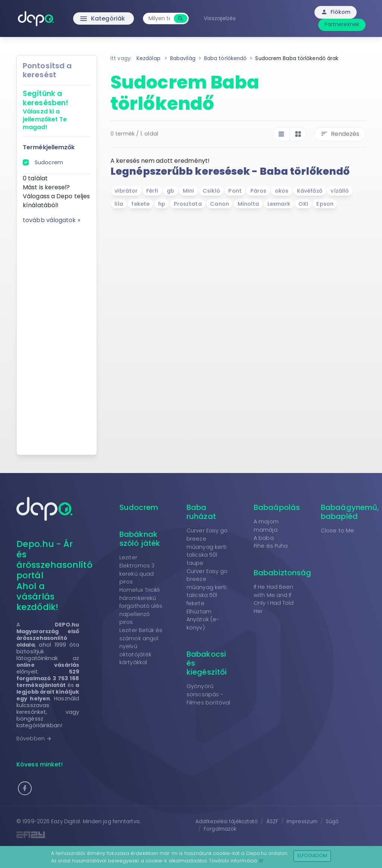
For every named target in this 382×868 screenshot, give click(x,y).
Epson (325, 204)
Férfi (152, 191)
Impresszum (302, 822)
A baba (264, 538)
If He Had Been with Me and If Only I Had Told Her (274, 599)
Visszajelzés (220, 18)
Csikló (211, 191)
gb (170, 191)
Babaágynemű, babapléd (350, 512)
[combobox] (159, 18)
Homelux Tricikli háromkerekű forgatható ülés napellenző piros (141, 606)
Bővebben (34, 738)
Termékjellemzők (49, 147)
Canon (220, 204)
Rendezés (340, 134)
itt (261, 861)
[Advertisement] (57, 337)
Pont (235, 191)
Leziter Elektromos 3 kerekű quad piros (137, 570)
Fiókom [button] (336, 12)
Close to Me (337, 531)
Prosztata (188, 204)
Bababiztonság (282, 573)
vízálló (340, 191)
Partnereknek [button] (342, 24)
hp (162, 204)
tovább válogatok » (51, 220)
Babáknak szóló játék (140, 539)
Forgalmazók (220, 829)
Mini (188, 191)
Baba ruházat (201, 512)
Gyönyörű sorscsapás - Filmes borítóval (209, 694)
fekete (140, 204)
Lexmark (279, 204)
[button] (25, 788)
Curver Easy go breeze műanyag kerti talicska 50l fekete (207, 587)
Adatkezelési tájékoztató (227, 822)
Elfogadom (312, 855)
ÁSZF (272, 822)
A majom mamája (266, 526)
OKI (303, 204)
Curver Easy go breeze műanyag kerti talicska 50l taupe (207, 547)
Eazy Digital (65, 822)
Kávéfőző (310, 191)
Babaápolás (277, 507)
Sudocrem (49, 162)
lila (119, 204)
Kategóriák (87, 19)
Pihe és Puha (271, 546)
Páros (259, 191)
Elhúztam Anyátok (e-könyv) (203, 620)
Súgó (332, 822)
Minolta (248, 204)
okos (282, 191)
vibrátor (126, 191)
